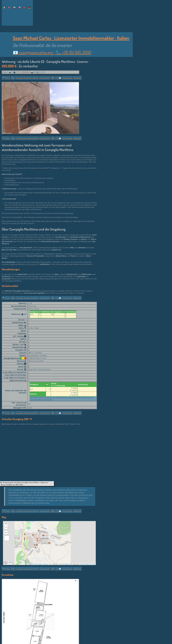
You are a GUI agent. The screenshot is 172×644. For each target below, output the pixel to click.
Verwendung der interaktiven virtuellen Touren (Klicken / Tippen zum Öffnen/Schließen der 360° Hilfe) (24, 484)
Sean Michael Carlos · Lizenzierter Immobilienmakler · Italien (71, 38)
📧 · (52, 52)
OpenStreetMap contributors (41, 564)
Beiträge (78, 78)
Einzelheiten (45, 78)
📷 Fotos (6, 78)
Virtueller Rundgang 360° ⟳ (27, 78)
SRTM (71, 564)
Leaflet (29, 564)
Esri (51, 564)
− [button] (6, 527)
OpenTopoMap (84, 564)
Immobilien (68, 78)
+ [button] (6, 524)
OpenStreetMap (64, 564)
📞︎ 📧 (59, 78)
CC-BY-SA (92, 564)
